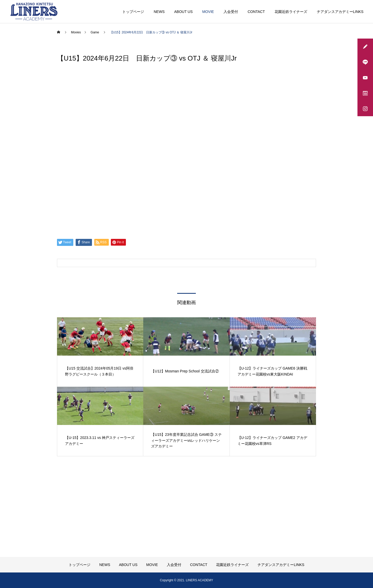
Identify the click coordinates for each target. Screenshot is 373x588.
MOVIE (208, 12)
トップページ (133, 12)
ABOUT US (183, 12)
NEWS (159, 12)
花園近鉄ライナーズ (291, 12)
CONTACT (256, 12)
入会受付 (231, 12)
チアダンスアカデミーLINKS (340, 12)
